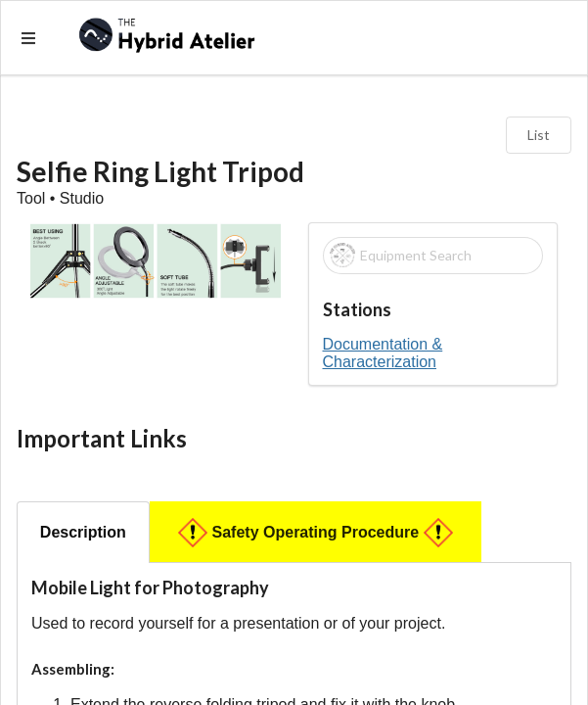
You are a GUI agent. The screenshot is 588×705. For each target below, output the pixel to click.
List (539, 135)
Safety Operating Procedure (316, 533)
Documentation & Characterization (383, 353)
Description (83, 532)
